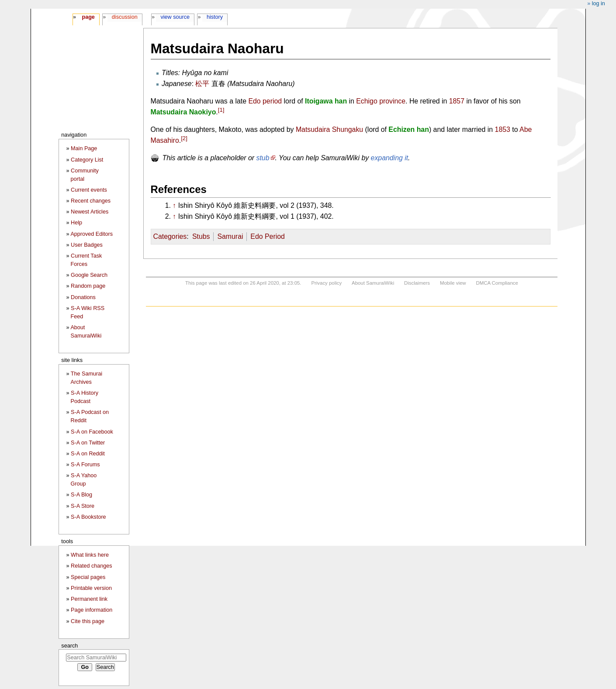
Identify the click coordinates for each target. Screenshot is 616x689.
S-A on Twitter (88, 443)
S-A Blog (81, 495)
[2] (184, 138)
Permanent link (89, 599)
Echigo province (381, 101)
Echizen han (409, 129)
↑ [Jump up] (174, 205)
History (215, 17)
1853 (503, 129)
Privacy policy (326, 283)
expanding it (390, 158)
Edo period (265, 101)
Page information (92, 610)
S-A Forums (85, 465)
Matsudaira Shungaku (329, 129)
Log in (599, 3)
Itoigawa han (326, 101)
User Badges (87, 245)
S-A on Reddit (88, 454)
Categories (170, 236)
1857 (457, 101)
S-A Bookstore (88, 517)
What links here (90, 555)
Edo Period (267, 236)
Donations (83, 297)
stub (263, 158)
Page (88, 17)
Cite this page (88, 621)
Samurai (230, 236)
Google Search (89, 275)
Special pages (88, 577)
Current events (89, 190)
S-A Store (83, 506)
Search (69, 646)
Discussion (125, 17)
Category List (87, 160)
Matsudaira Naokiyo (183, 112)
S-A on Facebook (92, 432)
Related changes (92, 566)
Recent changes (91, 201)
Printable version (91, 588)
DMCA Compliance (497, 283)
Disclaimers (417, 283)
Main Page (84, 148)
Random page (88, 286)
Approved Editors (92, 234)
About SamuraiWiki (373, 283)
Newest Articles (90, 212)
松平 (202, 84)
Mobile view (453, 283)
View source (175, 17)
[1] (221, 110)
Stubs (201, 236)
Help (76, 223)
